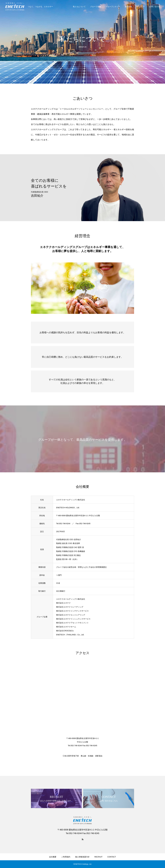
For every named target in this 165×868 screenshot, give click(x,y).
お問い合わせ (155, 7)
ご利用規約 (66, 857)
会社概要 (53, 857)
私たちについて (79, 7)
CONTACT (112, 857)
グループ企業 (96, 7)
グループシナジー (113, 7)
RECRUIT (141, 7)
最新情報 (128, 7)
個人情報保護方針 (82, 857)
